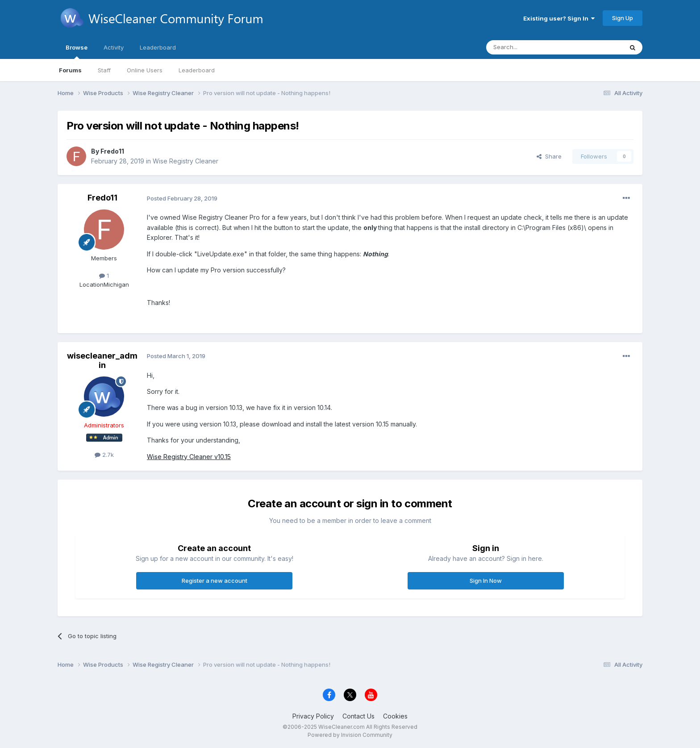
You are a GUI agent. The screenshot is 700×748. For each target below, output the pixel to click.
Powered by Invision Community (350, 735)
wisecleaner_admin (102, 361)
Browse (77, 51)
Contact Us (358, 716)
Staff (104, 70)
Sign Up (623, 18)
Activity (114, 47)
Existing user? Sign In (559, 18)
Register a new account (215, 581)
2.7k (104, 455)
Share (549, 156)
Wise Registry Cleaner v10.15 (189, 457)
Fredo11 (112, 151)
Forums (70, 70)
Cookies (395, 716)
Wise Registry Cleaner (185, 161)
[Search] (532, 47)
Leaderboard (197, 70)
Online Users (145, 70)
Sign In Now (486, 581)
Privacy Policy (313, 716)
